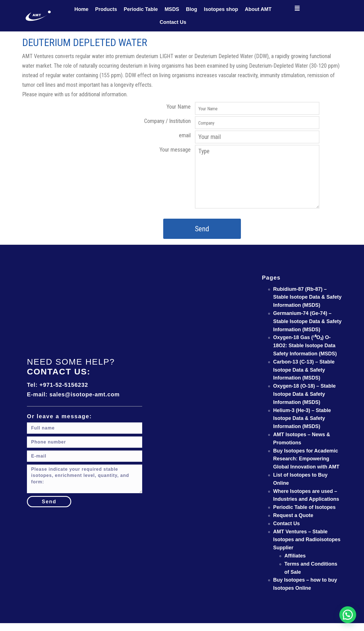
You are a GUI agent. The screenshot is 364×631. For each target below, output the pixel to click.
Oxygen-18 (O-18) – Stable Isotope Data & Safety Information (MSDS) (304, 394)
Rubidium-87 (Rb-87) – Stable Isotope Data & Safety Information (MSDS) (307, 297)
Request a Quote (293, 515)
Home (81, 9)
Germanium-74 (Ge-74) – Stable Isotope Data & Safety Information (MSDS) (307, 321)
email (185, 135)
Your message (175, 150)
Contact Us (173, 22)
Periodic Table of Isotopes (304, 507)
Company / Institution (167, 121)
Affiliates (295, 556)
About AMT (258, 9)
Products (106, 9)
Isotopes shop (221, 9)
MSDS (172, 9)
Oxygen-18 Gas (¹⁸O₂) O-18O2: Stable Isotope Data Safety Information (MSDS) (305, 346)
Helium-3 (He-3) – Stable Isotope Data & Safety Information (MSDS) (302, 419)
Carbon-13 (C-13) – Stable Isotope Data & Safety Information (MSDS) (304, 370)
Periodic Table (141, 9)
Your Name (179, 107)
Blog (192, 9)
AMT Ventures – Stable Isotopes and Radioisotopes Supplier (307, 540)
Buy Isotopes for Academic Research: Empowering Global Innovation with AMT (306, 459)
